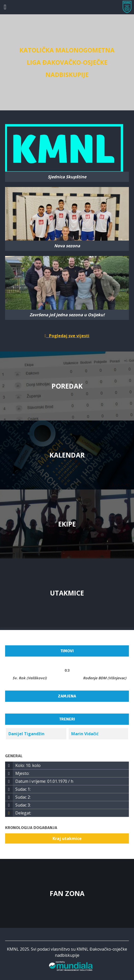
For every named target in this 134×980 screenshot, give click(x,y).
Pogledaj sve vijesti (67, 336)
